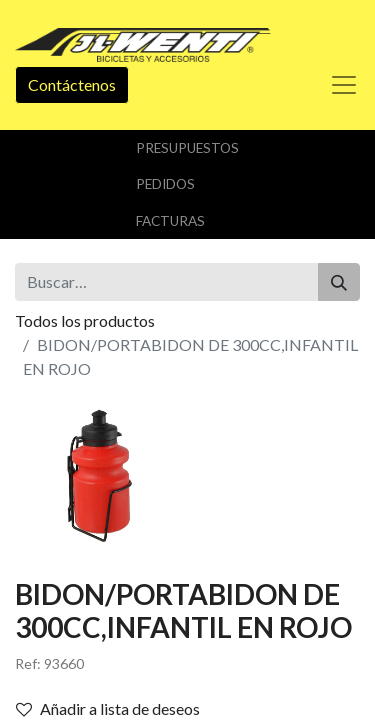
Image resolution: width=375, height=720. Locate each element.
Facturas (170, 221)
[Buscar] (339, 282)
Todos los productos (85, 320)
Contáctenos (72, 84)
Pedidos (165, 184)
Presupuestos (187, 148)
